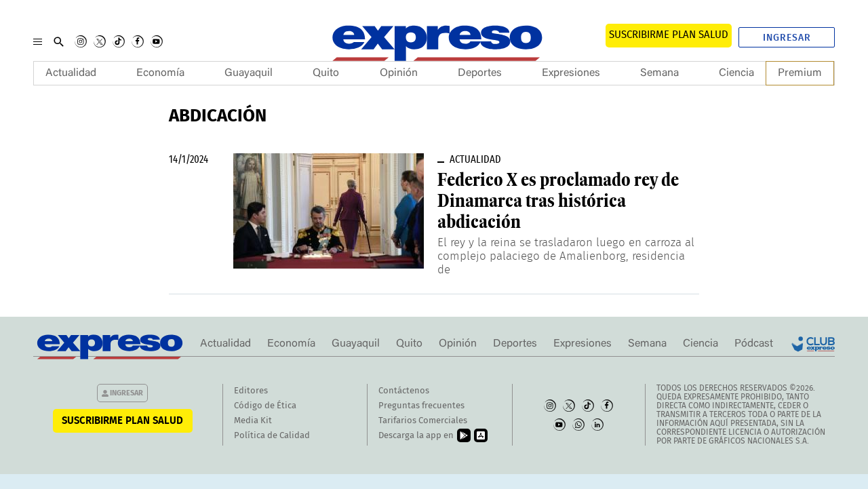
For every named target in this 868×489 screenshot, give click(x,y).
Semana (659, 73)
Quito (326, 73)
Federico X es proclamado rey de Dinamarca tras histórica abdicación (558, 201)
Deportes (480, 73)
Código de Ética (265, 406)
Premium (800, 73)
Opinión (399, 73)
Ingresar (787, 38)
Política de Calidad (272, 436)
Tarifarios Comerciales (423, 421)
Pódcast (754, 344)
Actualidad (71, 73)
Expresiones (571, 73)
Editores (251, 391)
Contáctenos (404, 391)
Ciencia (736, 73)
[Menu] (38, 41)
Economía (160, 73)
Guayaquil (249, 73)
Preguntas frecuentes (421, 406)
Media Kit (253, 421)
